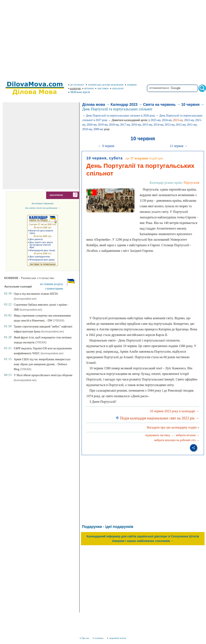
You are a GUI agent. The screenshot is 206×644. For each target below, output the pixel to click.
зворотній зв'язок (117, 638)
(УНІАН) (59, 321)
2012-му (181, 125)
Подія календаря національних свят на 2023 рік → (157, 418)
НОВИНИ (131, 85)
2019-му (103, 125)
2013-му (169, 125)
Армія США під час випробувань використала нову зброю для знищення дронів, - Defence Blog (42, 364)
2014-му (158, 125)
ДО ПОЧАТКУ (76, 85)
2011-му (192, 125)
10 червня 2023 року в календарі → (174, 411)
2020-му (91, 125)
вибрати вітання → (188, 435)
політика (99, 638)
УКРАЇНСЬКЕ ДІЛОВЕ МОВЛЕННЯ (105, 85)
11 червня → (179, 146)
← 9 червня (106, 146)
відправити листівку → (160, 435)
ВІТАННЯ (88, 88)
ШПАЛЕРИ (117, 88)
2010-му (87, 129)
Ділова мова (94, 105)
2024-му (167, 120)
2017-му (125, 125)
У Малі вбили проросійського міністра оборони (43, 375)
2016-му (136, 125)
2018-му (114, 125)
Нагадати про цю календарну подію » (173, 427)
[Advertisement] (39, 39)
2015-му (147, 125)
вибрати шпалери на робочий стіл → (177, 440)
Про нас (85, 638)
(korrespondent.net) (53, 331)
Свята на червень (159, 105)
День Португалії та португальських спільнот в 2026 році (121, 116)
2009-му (98, 129)
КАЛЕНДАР (75, 89)
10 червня (190, 105)
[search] (172, 88)
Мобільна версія (79, 92)
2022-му (189, 120)
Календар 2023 (124, 105)
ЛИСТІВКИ (102, 88)
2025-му (155, 120)
